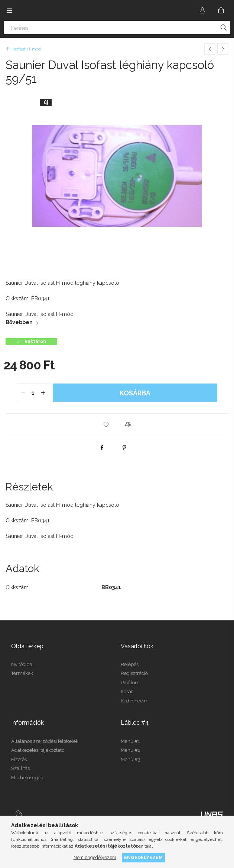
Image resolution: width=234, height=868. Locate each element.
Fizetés (19, 759)
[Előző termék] (210, 49)
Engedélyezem (143, 857)
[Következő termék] (223, 49)
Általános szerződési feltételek (45, 741)
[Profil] (202, 10)
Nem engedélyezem (95, 857)
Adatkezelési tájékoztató (38, 750)
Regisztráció (134, 673)
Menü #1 (130, 741)
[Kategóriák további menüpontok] (9, 10)
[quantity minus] (23, 393)
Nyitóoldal (22, 664)
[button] (106, 425)
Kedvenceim (135, 701)
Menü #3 (131, 759)
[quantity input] (33, 393)
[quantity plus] (43, 393)
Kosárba (135, 393)
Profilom (130, 683)
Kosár (127, 691)
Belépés (130, 664)
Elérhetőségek (27, 778)
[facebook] (102, 447)
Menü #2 (131, 750)
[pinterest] (124, 447)
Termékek (22, 673)
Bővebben (19, 322)
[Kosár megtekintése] (221, 10)
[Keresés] (117, 27)
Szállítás (20, 768)
